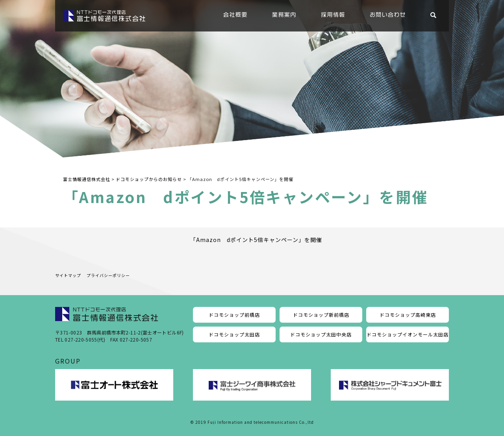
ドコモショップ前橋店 (234, 315)
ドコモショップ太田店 (234, 334)
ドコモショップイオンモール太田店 (408, 334)
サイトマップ (68, 275)
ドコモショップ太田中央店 (321, 334)
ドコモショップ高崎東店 (408, 315)
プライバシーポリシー (108, 275)
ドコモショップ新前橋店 (321, 315)
